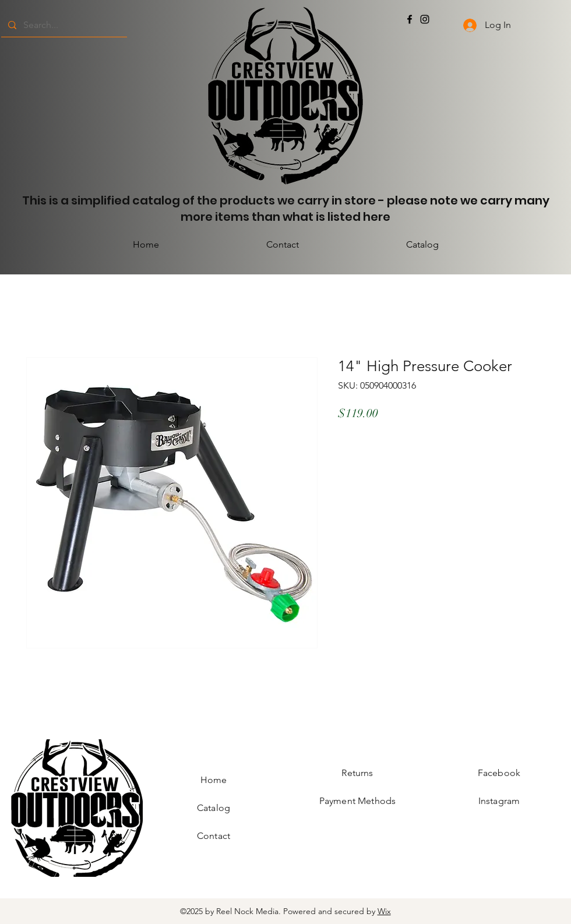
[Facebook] (410, 19)
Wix (384, 911)
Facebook (499, 773)
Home (214, 780)
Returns (357, 773)
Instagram (499, 801)
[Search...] (63, 25)
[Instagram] (425, 19)
